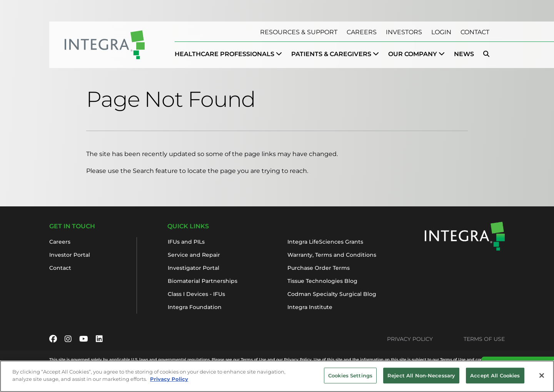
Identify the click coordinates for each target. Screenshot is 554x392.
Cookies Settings (350, 380)
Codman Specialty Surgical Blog (332, 294)
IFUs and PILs (186, 242)
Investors (404, 32)
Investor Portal (70, 255)
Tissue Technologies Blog (322, 281)
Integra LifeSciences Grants (325, 242)
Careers (362, 32)
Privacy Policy (410, 339)
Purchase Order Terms (319, 268)
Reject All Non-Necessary (421, 380)
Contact (475, 32)
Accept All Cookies (495, 380)
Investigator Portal (194, 268)
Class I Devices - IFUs (196, 294)
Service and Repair (194, 255)
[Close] (542, 380)
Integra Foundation (195, 307)
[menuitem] (228, 54)
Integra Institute (310, 307)
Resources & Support (299, 32)
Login (441, 32)
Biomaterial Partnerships (203, 281)
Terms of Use (484, 339)
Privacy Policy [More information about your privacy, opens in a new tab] (169, 384)
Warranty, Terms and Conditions (332, 255)
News (464, 54)
